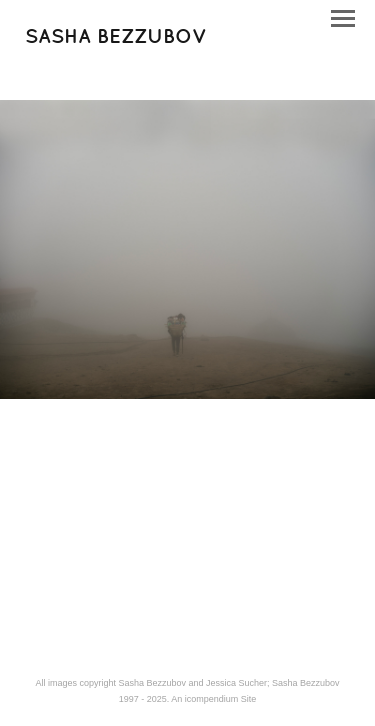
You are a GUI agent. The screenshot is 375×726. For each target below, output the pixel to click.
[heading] (116, 39)
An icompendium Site (213, 699)
